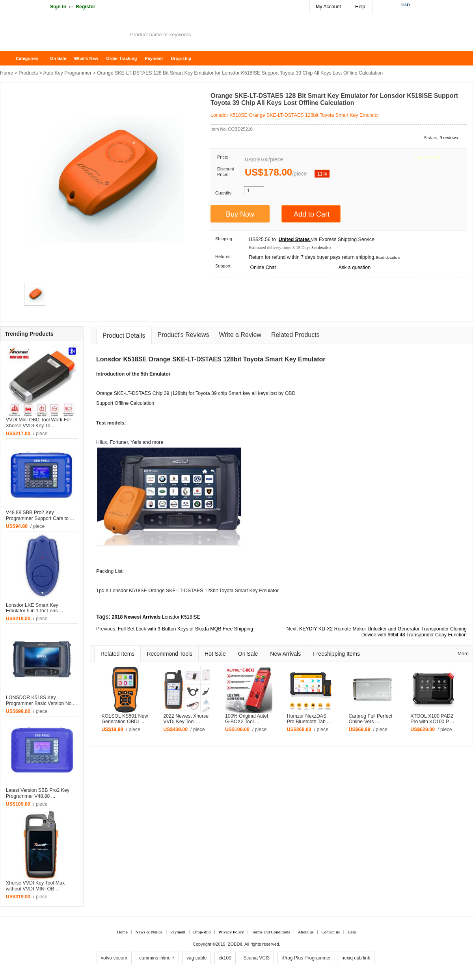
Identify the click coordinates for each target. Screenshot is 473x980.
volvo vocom (114, 958)
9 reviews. (449, 138)
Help (360, 7)
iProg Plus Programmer (306, 958)
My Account (328, 7)
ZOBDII (235, 944)
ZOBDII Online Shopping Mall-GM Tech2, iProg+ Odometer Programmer (63, 36)
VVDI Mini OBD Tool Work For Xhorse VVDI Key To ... (38, 423)
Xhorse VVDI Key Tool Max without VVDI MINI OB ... (35, 886)
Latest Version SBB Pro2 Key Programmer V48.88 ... (38, 793)
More (463, 654)
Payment (154, 58)
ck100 (225, 958)
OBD (290, 393)
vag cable (196, 958)
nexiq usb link (356, 958)
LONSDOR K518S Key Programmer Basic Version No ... (41, 700)
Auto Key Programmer (68, 73)
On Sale (58, 58)
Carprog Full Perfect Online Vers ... (370, 719)
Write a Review (240, 335)
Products (28, 73)
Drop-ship (181, 58)
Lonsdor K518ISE (181, 617)
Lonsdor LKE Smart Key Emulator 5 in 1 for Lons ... (34, 608)
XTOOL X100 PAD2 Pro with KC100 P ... (432, 719)
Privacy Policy (231, 932)
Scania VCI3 (256, 958)
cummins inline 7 (157, 958)
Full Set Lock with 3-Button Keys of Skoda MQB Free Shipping (185, 629)
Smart (274, 359)
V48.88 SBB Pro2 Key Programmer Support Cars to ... (40, 515)
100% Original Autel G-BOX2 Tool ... (247, 719)
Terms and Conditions (271, 932)
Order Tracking (121, 58)
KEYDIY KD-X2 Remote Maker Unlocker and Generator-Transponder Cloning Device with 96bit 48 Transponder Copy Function (383, 632)
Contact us (331, 932)
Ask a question (355, 267)
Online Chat (263, 267)
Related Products (295, 335)
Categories (27, 58)
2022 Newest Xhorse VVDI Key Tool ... (186, 719)
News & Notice (149, 932)
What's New (86, 58)
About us (305, 932)
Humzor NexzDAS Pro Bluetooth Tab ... (309, 719)
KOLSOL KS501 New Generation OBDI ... (125, 719)
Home (10, 59)
